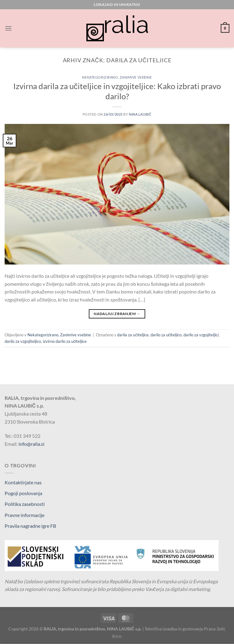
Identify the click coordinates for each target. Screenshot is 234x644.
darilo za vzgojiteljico (23, 341)
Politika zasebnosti (25, 504)
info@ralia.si (31, 444)
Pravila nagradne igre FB (30, 526)
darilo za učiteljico (166, 335)
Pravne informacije (25, 515)
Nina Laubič (140, 114)
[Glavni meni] (8, 28)
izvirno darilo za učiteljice (65, 341)
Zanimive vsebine (136, 77)
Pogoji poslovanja (23, 493)
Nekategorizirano (100, 77)
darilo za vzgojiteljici (201, 335)
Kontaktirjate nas (23, 482)
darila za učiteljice (133, 335)
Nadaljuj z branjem (117, 314)
